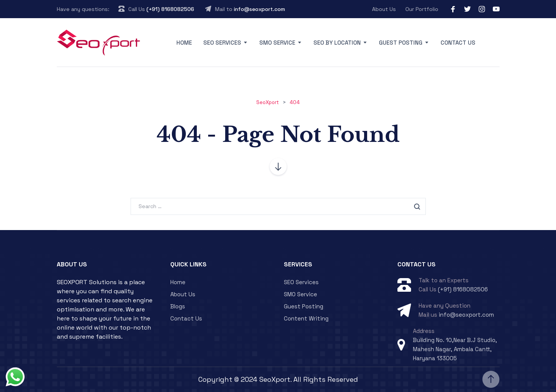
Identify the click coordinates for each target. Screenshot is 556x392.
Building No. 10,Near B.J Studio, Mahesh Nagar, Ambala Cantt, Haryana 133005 (455, 349)
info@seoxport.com (259, 9)
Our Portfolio (422, 9)
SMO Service (277, 43)
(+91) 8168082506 (170, 9)
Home (184, 43)
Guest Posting (401, 43)
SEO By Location (337, 43)
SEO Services (222, 43)
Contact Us (458, 43)
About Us (384, 9)
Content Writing (306, 318)
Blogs (178, 306)
